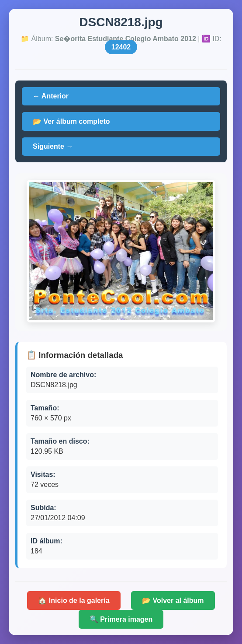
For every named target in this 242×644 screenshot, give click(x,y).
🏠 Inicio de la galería (74, 600)
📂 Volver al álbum (173, 600)
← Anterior (51, 96)
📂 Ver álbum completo (71, 121)
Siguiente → (53, 146)
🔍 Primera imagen (121, 619)
